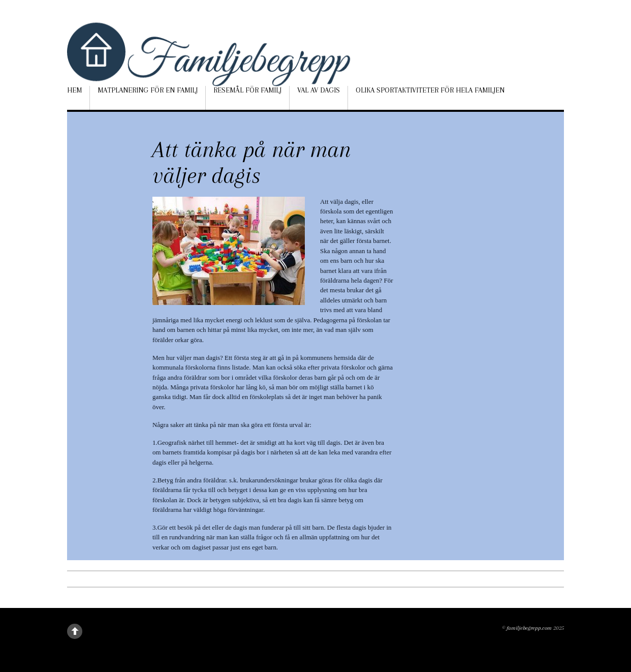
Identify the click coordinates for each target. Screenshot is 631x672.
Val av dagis (319, 90)
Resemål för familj (247, 90)
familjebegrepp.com (529, 628)
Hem (74, 90)
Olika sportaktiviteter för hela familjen (430, 90)
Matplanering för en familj (148, 90)
